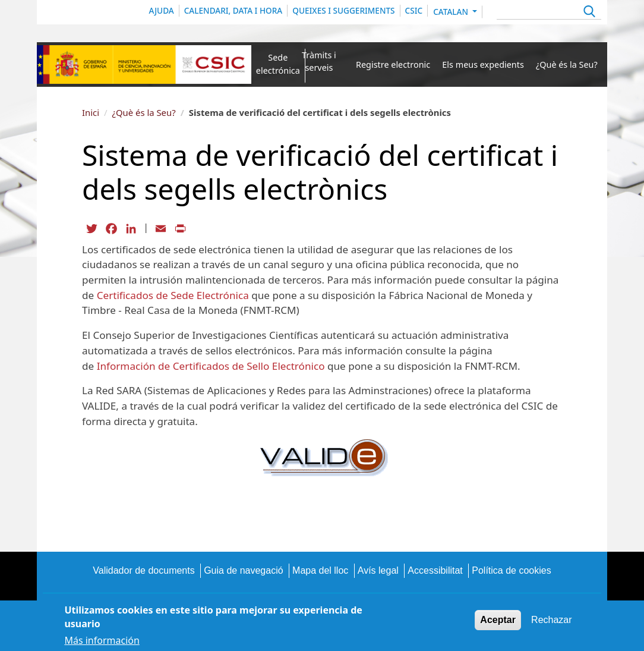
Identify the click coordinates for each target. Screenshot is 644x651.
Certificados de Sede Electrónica (173, 295)
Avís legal (378, 570)
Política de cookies (511, 570)
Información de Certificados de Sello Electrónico (211, 366)
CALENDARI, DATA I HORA (233, 10)
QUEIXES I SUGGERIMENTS (343, 10)
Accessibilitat (435, 570)
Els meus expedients (483, 65)
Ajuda (162, 10)
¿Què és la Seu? (567, 65)
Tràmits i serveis (319, 62)
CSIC (414, 10)
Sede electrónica (278, 64)
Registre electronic (393, 65)
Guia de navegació (243, 570)
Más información (102, 640)
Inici (91, 112)
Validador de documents (143, 570)
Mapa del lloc (320, 570)
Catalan (452, 12)
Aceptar (498, 620)
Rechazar (551, 620)
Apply (588, 13)
